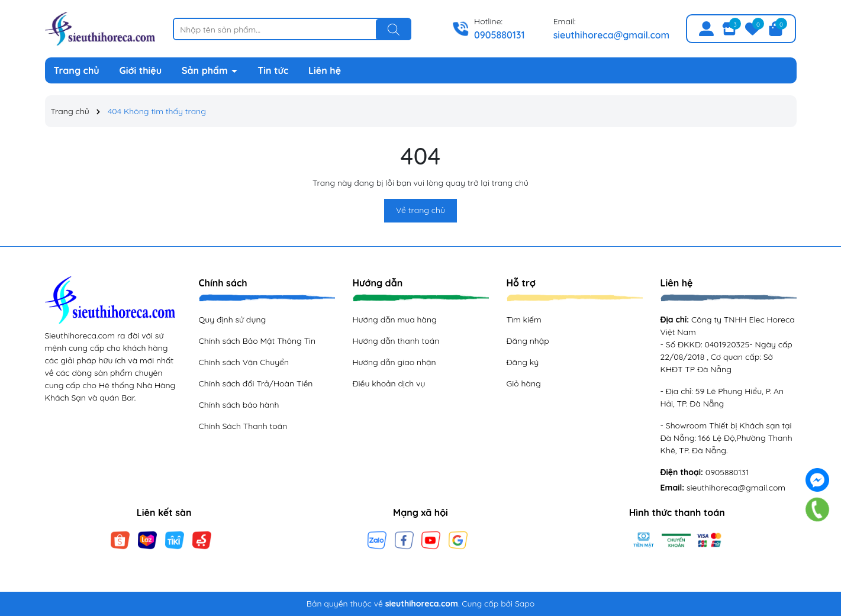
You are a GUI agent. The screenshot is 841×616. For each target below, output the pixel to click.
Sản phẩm (206, 70)
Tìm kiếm (524, 320)
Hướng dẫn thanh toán (396, 341)
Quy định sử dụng (233, 320)
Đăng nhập (528, 341)
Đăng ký (523, 362)
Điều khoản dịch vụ (389, 383)
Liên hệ (325, 70)
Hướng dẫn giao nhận (394, 362)
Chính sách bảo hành (239, 405)
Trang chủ (77, 70)
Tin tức (273, 70)
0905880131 (500, 35)
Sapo (525, 604)
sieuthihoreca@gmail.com (612, 35)
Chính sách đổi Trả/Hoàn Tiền (256, 383)
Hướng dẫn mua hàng (395, 320)
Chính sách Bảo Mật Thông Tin (257, 341)
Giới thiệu (141, 70)
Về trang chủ (420, 210)
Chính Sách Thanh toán (243, 426)
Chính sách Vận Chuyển (244, 362)
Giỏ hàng (524, 383)
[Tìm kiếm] (394, 30)
